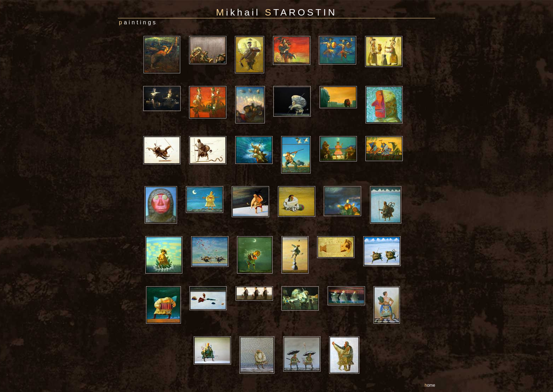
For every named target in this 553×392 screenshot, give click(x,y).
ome (430, 385)
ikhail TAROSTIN (277, 12)
